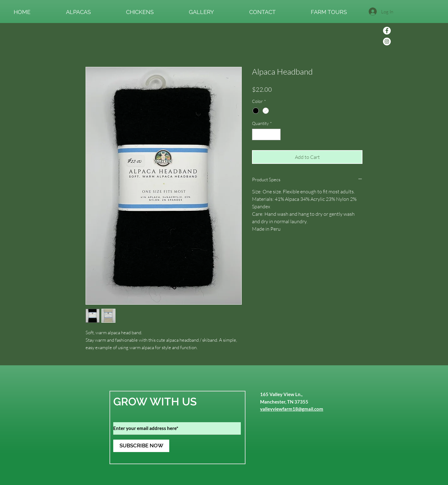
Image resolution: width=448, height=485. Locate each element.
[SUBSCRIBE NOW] (141, 446)
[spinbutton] (266, 134)
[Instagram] (387, 42)
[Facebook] (387, 31)
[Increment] (276, 134)
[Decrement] (257, 134)
